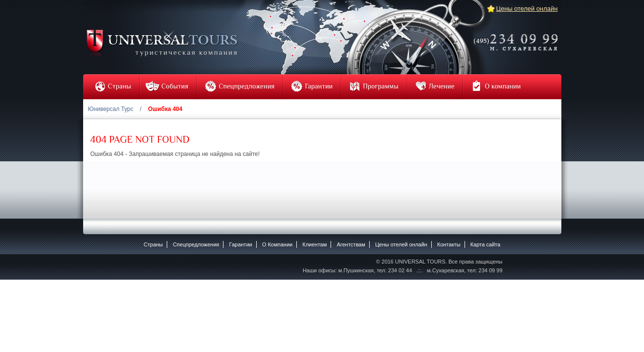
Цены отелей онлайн (527, 9)
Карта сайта (485, 244)
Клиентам (315, 244)
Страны (153, 244)
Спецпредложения (196, 244)
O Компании (277, 244)
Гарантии (241, 244)
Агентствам (351, 244)
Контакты (449, 244)
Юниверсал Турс (111, 109)
